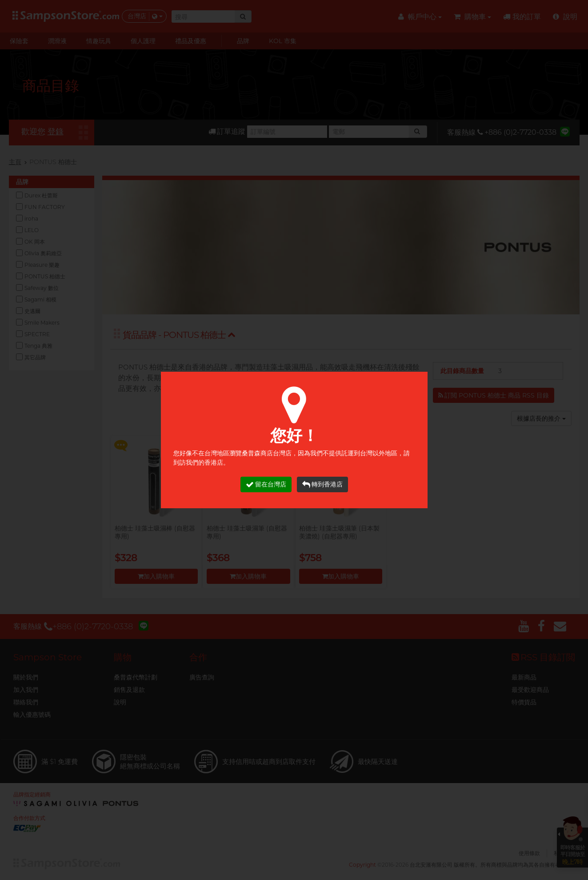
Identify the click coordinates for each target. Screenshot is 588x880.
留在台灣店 (266, 484)
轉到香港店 (322, 484)
